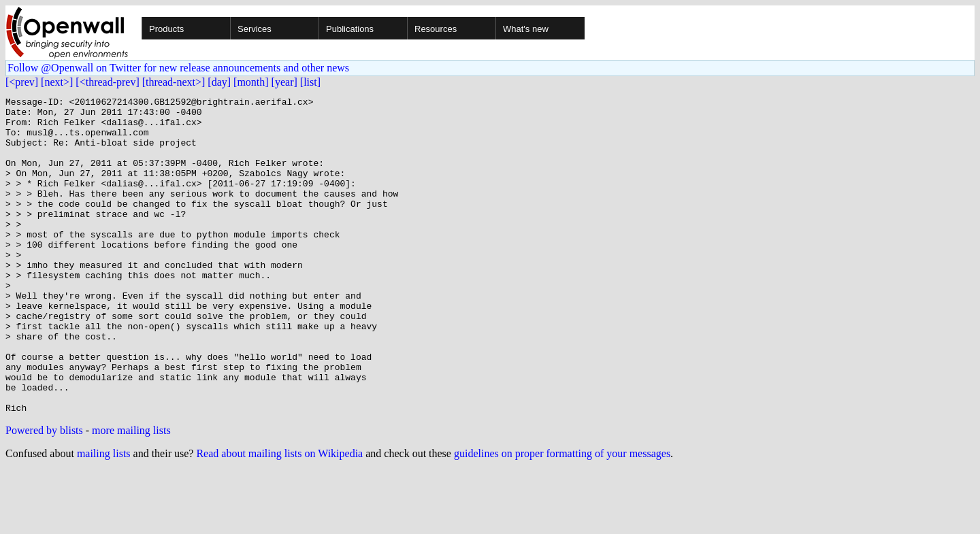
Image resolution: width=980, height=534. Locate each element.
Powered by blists (44, 494)
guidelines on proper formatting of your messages (562, 517)
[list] (310, 82)
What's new (526, 29)
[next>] (57, 82)
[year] (284, 82)
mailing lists (104, 517)
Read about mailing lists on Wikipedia (279, 517)
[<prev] (22, 82)
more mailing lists (131, 494)
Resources (436, 29)
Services (255, 29)
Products (166, 29)
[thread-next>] (174, 82)
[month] (251, 82)
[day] (219, 82)
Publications (350, 29)
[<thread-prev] (107, 82)
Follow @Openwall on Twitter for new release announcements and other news (178, 68)
